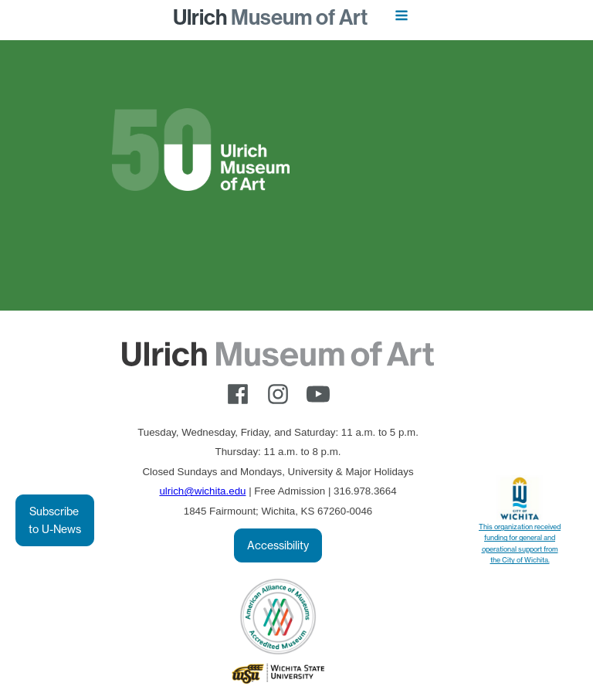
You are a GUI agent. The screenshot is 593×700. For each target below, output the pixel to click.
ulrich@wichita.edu (202, 491)
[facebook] (238, 394)
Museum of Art (270, 17)
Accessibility (278, 545)
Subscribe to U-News (55, 520)
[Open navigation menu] (402, 17)
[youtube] (318, 394)
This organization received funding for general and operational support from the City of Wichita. (520, 543)
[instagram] (278, 394)
